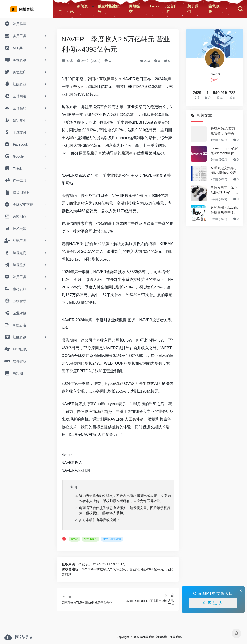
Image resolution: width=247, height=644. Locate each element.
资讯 (67, 61)
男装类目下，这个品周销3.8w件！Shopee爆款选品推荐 (224, 190)
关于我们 (193, 9)
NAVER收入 (72, 463)
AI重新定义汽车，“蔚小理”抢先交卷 (224, 170)
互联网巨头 (109, 79)
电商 (130, 496)
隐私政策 (214, 9)
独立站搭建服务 (109, 9)
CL (117, 384)
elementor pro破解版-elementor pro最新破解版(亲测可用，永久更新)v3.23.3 (224, 151)
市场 (96, 412)
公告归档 (172, 9)
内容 (69, 138)
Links (155, 6)
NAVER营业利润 (76, 470)
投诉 (113, 520)
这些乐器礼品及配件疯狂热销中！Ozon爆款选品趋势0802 (225, 210)
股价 (94, 153)
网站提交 (134, 9)
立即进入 (213, 603)
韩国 (91, 79)
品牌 (105, 244)
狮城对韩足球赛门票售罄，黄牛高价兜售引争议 (224, 131)
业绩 (114, 175)
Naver (67, 455)
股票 (125, 153)
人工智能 (132, 419)
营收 (77, 87)
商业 (73, 203)
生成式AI (150, 384)
